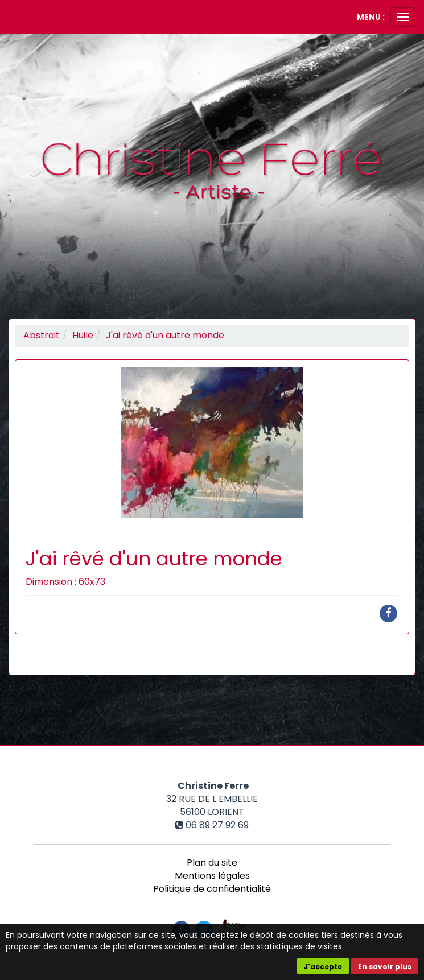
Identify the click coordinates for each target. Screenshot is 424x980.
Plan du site (212, 863)
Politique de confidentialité (212, 889)
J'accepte (323, 967)
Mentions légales (212, 876)
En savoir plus (385, 967)
